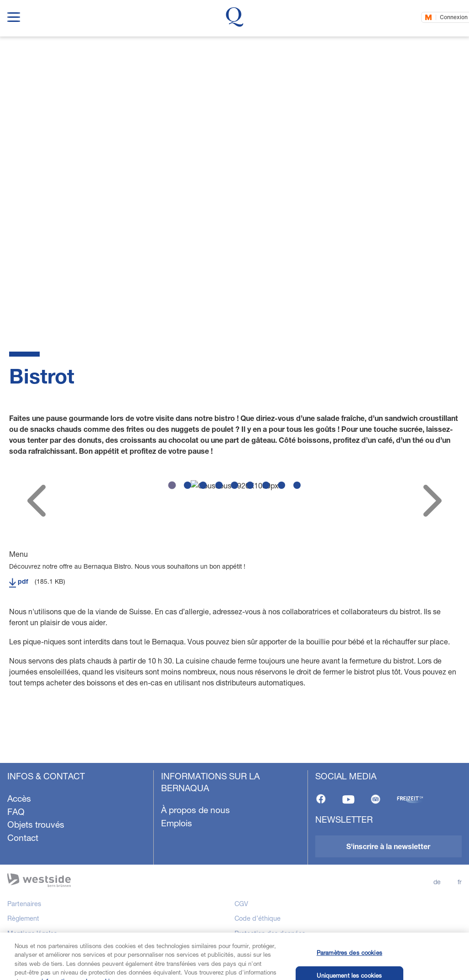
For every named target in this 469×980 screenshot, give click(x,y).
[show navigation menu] (14, 15)
